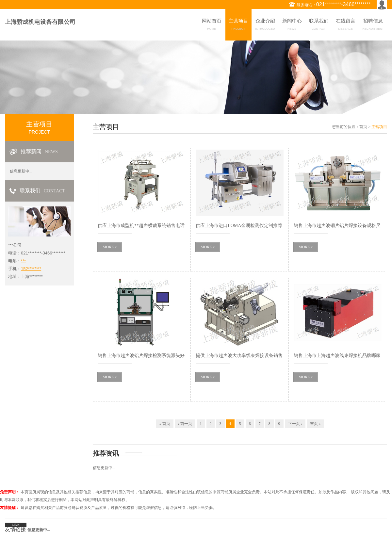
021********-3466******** (343, 4)
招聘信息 (373, 25)
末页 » (315, 424)
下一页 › (295, 424)
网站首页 (212, 25)
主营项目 (238, 25)
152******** (31, 269)
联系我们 (319, 25)
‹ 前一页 (185, 424)
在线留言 (346, 25)
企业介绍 (265, 25)
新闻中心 (292, 25)
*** (23, 261)
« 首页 (165, 424)
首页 (363, 127)
